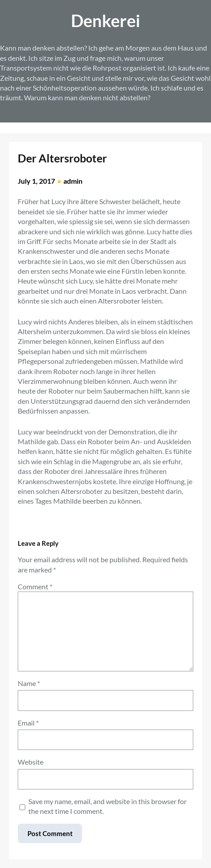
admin (73, 181)
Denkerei (105, 20)
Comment (35, 586)
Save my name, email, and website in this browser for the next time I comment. (107, 806)
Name (29, 683)
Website (31, 762)
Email (28, 723)
